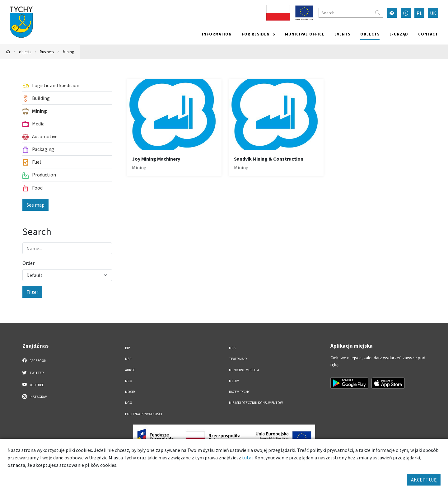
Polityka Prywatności (144, 414)
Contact (428, 34)
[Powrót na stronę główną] (8, 52)
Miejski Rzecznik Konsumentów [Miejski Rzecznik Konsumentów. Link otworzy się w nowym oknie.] (256, 403)
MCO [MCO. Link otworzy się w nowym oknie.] (129, 381)
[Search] (351, 13)
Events (342, 34)
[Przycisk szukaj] (378, 13)
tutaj (247, 458)
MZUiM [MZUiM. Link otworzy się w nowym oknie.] (234, 381)
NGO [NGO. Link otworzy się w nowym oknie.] (129, 403)
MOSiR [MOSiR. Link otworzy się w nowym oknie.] (130, 392)
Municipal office (305, 34)
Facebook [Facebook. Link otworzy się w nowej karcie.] (34, 360)
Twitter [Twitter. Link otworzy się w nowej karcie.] (33, 373)
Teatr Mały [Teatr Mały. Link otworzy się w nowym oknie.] (238, 359)
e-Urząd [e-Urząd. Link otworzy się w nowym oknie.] (399, 34)
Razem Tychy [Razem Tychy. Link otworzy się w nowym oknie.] (239, 392)
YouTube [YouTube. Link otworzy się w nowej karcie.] (33, 385)
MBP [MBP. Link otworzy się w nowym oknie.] (128, 359)
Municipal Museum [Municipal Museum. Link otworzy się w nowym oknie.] (244, 370)
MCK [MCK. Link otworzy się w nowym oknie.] (232, 348)
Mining (68, 52)
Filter (32, 292)
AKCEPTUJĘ (424, 480)
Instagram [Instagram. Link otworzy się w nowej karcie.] (35, 397)
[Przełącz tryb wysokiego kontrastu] (392, 13)
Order (28, 263)
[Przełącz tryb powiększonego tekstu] (406, 13)
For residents (258, 34)
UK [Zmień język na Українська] (433, 13)
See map (35, 205)
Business (47, 52)
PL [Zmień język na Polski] (419, 13)
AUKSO (130, 370)
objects (370, 34)
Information (217, 34)
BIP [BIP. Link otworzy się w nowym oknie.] (127, 348)
